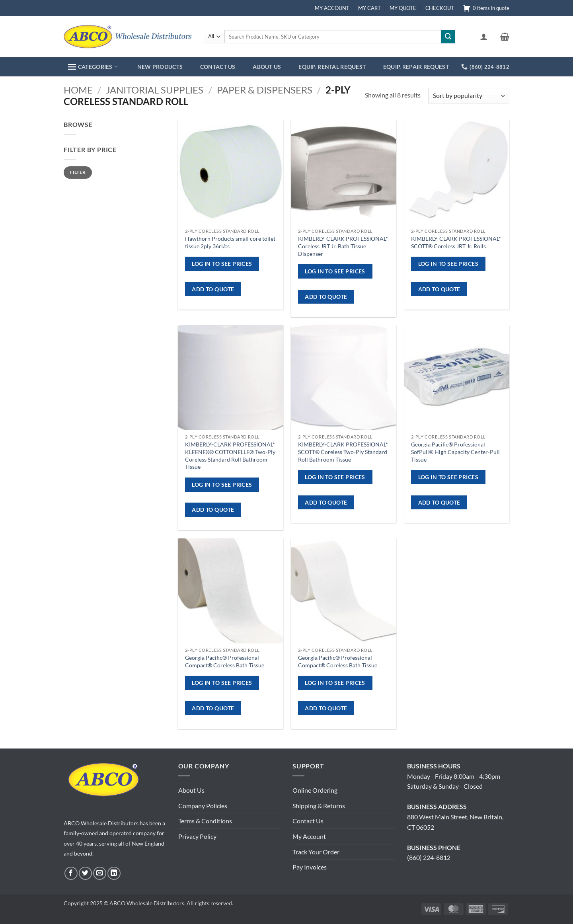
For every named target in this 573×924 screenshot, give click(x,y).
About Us (191, 790)
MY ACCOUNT (332, 8)
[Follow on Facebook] (71, 873)
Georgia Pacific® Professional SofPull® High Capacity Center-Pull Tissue (455, 452)
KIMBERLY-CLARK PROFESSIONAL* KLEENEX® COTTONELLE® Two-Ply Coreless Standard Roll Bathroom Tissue (230, 455)
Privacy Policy (197, 836)
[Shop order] (469, 96)
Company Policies (203, 806)
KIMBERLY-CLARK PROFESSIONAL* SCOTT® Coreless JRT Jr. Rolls (456, 242)
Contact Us (308, 821)
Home (78, 90)
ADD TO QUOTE (213, 289)
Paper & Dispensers (265, 90)
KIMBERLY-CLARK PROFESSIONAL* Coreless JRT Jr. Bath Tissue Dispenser (343, 246)
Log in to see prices (222, 264)
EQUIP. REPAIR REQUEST (416, 67)
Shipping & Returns (319, 806)
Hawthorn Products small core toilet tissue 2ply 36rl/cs (230, 242)
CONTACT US (218, 67)
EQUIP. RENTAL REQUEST (332, 67)
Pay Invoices (310, 867)
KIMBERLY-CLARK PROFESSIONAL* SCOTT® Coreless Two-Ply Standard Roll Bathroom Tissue (343, 452)
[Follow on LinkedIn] (114, 873)
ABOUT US (267, 67)
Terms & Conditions (205, 821)
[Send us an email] (100, 873)
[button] (484, 37)
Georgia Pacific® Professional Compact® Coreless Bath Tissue (225, 661)
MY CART (369, 8)
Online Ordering (315, 790)
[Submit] (448, 37)
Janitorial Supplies (155, 90)
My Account (309, 836)
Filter (78, 172)
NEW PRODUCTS (160, 67)
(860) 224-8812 (429, 857)
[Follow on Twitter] (85, 873)
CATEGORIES (93, 67)
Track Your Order (316, 852)
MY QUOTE (403, 8)
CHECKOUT (440, 8)
